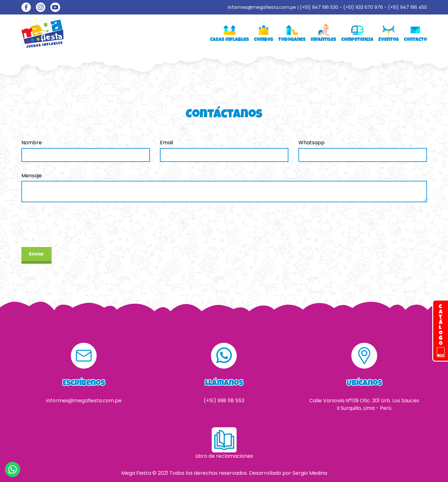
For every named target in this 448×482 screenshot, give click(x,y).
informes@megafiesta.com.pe (262, 7)
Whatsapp (312, 143)
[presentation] (69, 225)
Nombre (32, 143)
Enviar (37, 254)
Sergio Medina (310, 473)
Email (167, 143)
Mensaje (32, 176)
